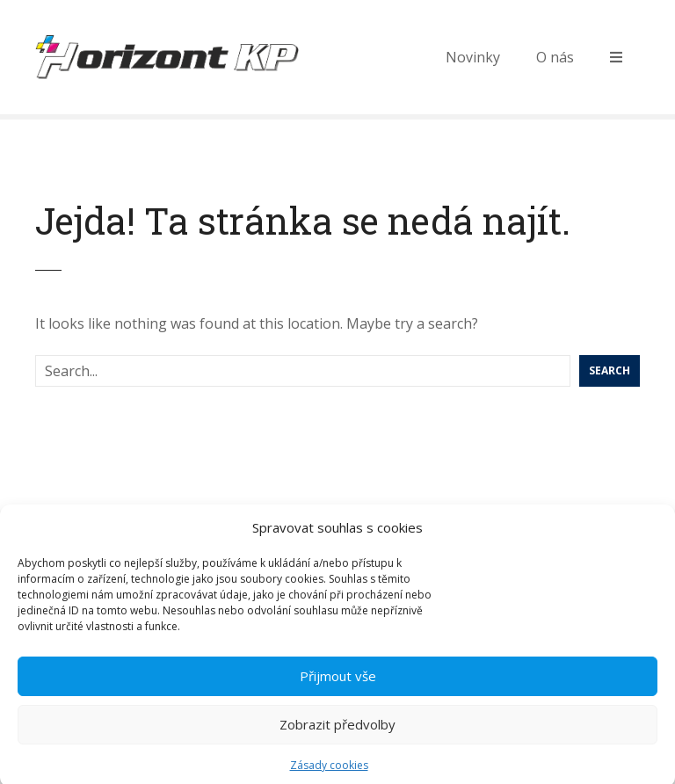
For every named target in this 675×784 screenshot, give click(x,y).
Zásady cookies (329, 771)
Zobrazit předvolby (337, 730)
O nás (555, 57)
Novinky (473, 57)
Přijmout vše (338, 682)
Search (610, 370)
